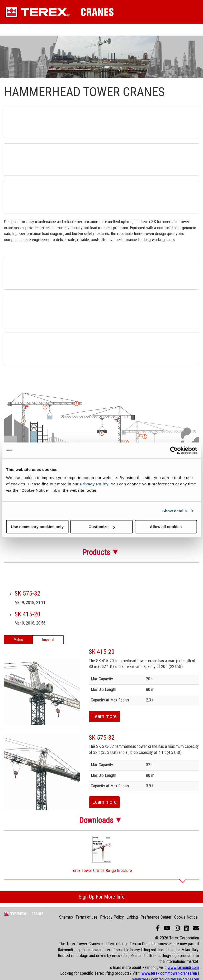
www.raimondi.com (183, 967)
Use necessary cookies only (37, 527)
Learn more (104, 716)
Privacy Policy (94, 484)
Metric (18, 640)
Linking (132, 917)
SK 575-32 (27, 593)
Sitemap (66, 917)
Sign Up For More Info (102, 897)
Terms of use (86, 917)
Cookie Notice (186, 917)
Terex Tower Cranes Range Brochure (101, 871)
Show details (175, 511)
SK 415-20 (27, 614)
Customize (102, 527)
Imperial (48, 640)
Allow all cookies (166, 527)
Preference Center (156, 917)
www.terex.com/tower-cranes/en (169, 973)
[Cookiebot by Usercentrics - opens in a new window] (174, 450)
